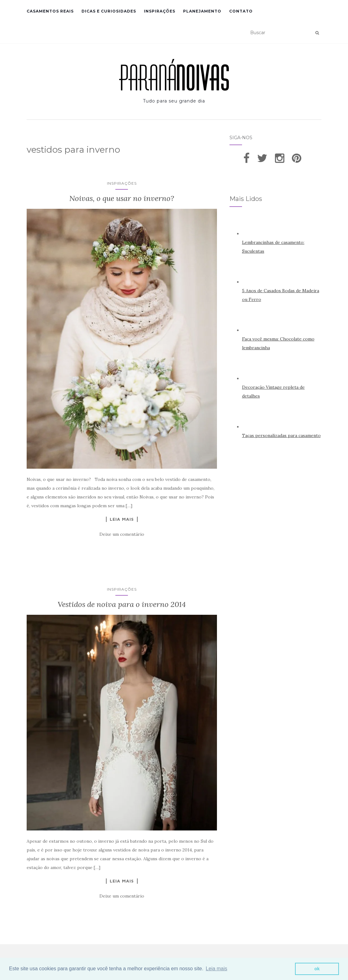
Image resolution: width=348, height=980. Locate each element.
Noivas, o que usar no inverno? (122, 198)
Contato (241, 11)
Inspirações (160, 11)
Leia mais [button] (216, 969)
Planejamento (202, 11)
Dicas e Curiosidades (109, 11)
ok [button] (317, 969)
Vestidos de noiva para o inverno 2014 (122, 604)
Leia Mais (122, 519)
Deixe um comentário (122, 534)
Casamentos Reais (50, 11)
